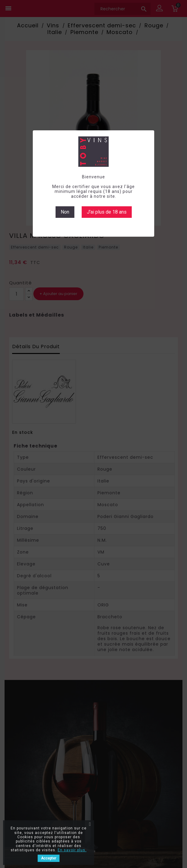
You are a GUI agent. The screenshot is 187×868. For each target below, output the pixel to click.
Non (65, 212)
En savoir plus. (72, 850)
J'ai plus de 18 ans (107, 212)
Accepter (49, 858)
